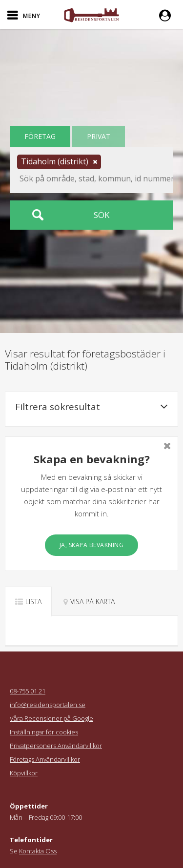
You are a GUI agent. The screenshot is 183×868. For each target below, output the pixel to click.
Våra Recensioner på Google (51, 718)
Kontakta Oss (38, 851)
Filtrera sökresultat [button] (91, 407)
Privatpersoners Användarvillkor (56, 746)
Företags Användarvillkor (45, 759)
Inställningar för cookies (44, 732)
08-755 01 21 (28, 691)
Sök (102, 215)
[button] (167, 15)
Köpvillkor (24, 773)
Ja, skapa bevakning (92, 545)
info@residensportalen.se (48, 705)
